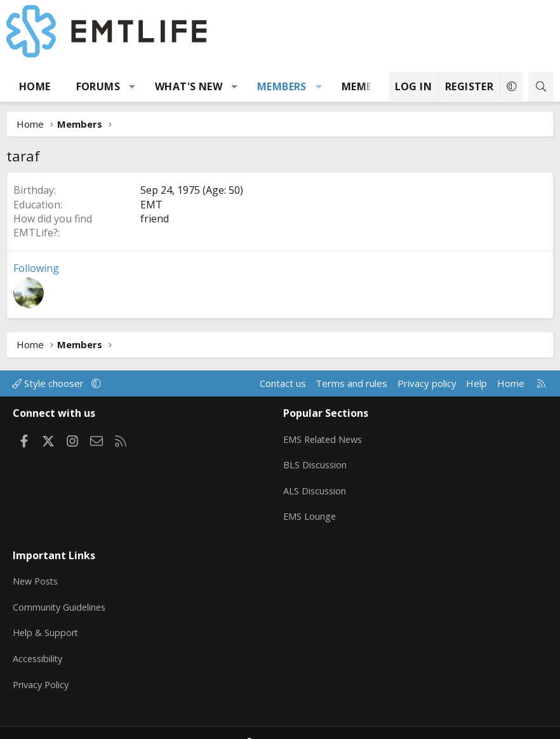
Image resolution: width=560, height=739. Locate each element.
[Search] (541, 87)
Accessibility (39, 644)
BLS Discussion (316, 461)
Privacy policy (427, 383)
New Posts (37, 570)
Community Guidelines (61, 595)
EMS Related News (325, 437)
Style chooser (49, 383)
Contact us (283, 383)
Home (35, 86)
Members (282, 86)
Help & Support (47, 620)
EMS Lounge (310, 511)
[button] (132, 86)
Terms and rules (351, 383)
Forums (98, 86)
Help (477, 383)
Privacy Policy (43, 669)
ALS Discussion (316, 486)
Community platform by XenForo (237, 724)
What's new (189, 86)
